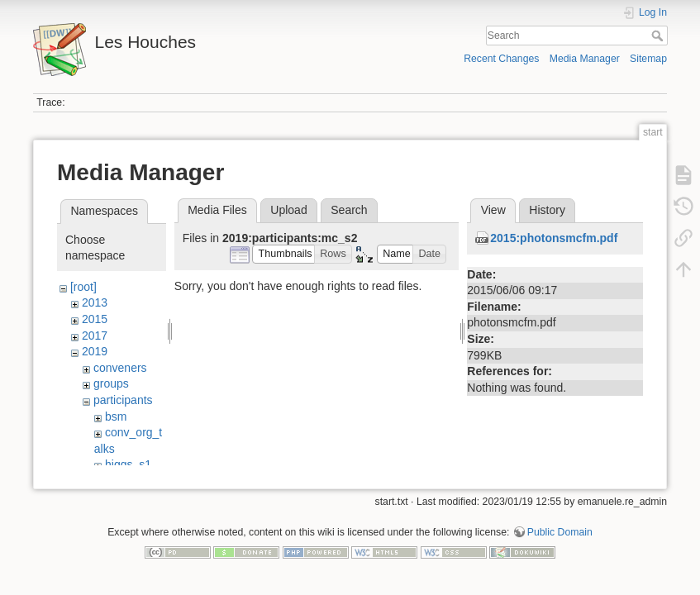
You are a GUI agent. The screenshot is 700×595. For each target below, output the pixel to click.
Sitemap (648, 59)
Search (659, 36)
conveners (120, 368)
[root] (83, 287)
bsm (116, 416)
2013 (95, 302)
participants (123, 400)
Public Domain (560, 540)
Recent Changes (501, 59)
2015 (95, 319)
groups (111, 383)
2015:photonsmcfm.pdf (554, 238)
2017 (95, 336)
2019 (95, 351)
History (547, 210)
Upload (288, 210)
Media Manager (585, 59)
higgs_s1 (128, 464)
